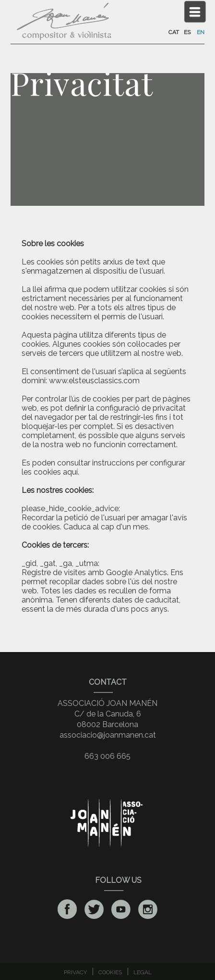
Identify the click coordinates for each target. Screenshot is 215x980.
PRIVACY (75, 972)
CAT (174, 32)
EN (201, 32)
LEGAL (143, 972)
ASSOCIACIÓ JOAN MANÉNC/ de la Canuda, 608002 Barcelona (107, 714)
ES (187, 32)
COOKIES (110, 972)
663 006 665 (107, 756)
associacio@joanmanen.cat (108, 735)
